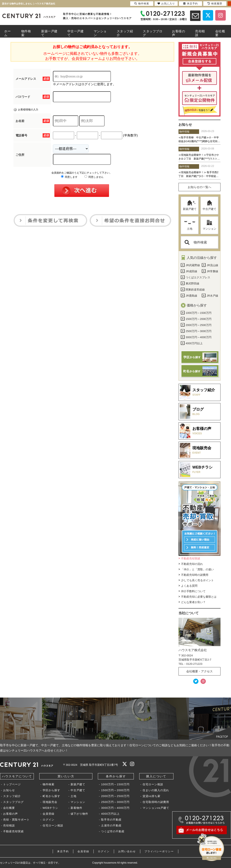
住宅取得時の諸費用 (156, 802)
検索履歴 (215, 4)
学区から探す (51, 790)
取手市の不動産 (111, 820)
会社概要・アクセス (199, 671)
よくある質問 (189, 586)
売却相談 (9, 825)
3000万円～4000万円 (115, 808)
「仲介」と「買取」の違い (197, 569)
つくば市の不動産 (113, 831)
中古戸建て (209, 205)
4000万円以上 (110, 814)
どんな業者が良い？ (193, 602)
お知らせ (9, 790)
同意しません (94, 177)
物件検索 (196, 242)
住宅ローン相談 (53, 825)
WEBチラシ (51, 808)
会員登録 (49, 814)
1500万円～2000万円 (115, 790)
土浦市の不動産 (111, 825)
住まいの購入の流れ (156, 790)
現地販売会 (50, 802)
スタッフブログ (13, 802)
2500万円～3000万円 (115, 802)
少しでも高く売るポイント (197, 580)
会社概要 (9, 808)
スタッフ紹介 (12, 796)
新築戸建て (190, 205)
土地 (190, 225)
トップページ (12, 784)
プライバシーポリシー (159, 851)
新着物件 (76, 808)
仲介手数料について (193, 591)
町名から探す (51, 796)
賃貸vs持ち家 (152, 796)
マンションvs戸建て (156, 808)
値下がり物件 (79, 814)
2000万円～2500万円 (115, 796)
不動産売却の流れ (192, 564)
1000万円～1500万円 (115, 784)
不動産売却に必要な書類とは (199, 597)
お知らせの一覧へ (199, 187)
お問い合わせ (127, 851)
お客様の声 (10, 814)
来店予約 (63, 851)
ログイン (49, 820)
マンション (209, 225)
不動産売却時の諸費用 (195, 575)
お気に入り (166, 4)
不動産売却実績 (191, 558)
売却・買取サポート (16, 820)
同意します (69, 177)
